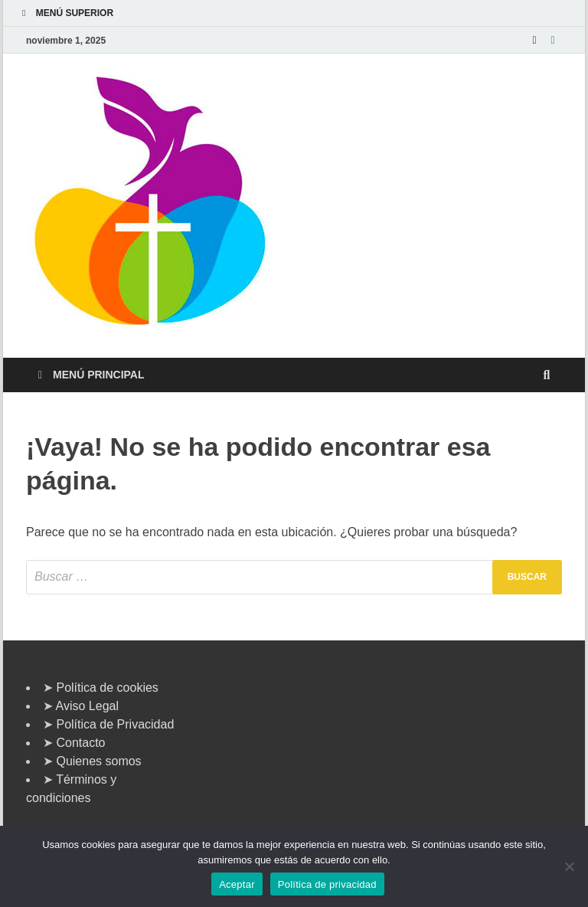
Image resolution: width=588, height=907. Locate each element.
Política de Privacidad (115, 724)
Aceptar (237, 884)
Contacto (80, 743)
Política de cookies (107, 688)
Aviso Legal (87, 706)
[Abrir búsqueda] (547, 376)
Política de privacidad (327, 884)
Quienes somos (98, 761)
